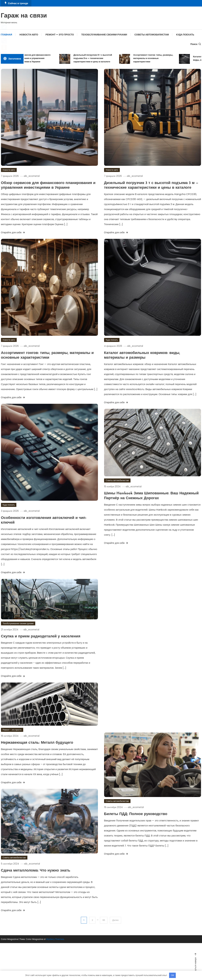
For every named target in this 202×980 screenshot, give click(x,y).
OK (173, 975)
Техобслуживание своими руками (104, 35)
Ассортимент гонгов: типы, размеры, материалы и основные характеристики (158, 58)
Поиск (196, 44)
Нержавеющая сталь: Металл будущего (37, 743)
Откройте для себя (13, 232)
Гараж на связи (24, 16)
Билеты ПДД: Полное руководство (136, 814)
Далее (116, 920)
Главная (7, 35)
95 (104, 920)
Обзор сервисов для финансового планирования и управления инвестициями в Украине (37, 58)
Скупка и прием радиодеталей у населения (41, 636)
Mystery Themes (55, 939)
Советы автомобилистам (152, 35)
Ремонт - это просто (12, 730)
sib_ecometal (35, 176)
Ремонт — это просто (60, 35)
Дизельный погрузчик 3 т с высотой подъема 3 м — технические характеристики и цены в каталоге (97, 58)
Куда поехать (185, 35)
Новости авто (29, 35)
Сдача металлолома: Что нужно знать (36, 871)
